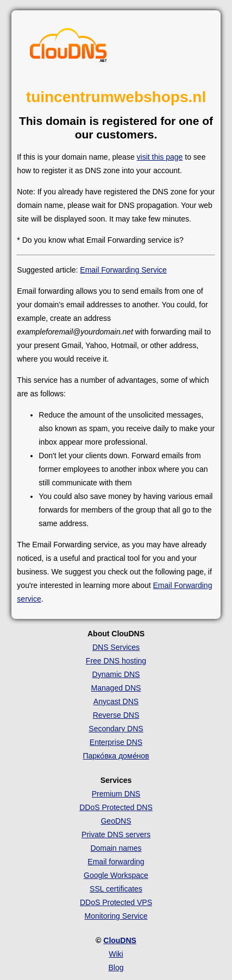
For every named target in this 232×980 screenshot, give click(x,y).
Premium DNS (116, 794)
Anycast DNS (116, 701)
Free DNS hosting (116, 661)
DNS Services (116, 647)
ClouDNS (120, 940)
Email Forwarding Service (123, 270)
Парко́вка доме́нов (116, 756)
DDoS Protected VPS (116, 902)
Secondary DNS (116, 729)
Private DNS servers (116, 834)
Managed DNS (116, 688)
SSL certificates (116, 889)
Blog (116, 968)
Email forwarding (116, 862)
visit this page (160, 157)
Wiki (116, 954)
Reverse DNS (116, 715)
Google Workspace (116, 875)
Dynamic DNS (116, 674)
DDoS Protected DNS (116, 807)
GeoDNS (116, 821)
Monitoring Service (116, 916)
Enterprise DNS (116, 742)
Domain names (116, 848)
